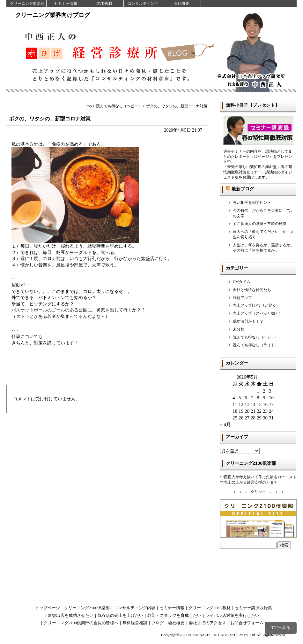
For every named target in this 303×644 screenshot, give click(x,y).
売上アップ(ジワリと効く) (255, 305)
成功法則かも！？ (248, 321)
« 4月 (225, 425)
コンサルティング (143, 4)
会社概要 (181, 4)
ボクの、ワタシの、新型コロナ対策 (50, 119)
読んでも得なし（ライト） (256, 345)
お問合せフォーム (247, 623)
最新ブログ (243, 189)
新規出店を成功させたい (71, 615)
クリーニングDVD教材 (210, 608)
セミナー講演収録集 (253, 608)
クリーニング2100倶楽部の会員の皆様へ (81, 623)
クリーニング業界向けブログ (53, 15)
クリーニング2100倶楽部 (87, 608)
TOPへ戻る (281, 628)
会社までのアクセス (207, 623)
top (89, 106)
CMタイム (242, 282)
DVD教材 (104, 4)
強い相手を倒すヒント (252, 203)
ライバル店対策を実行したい (232, 615)
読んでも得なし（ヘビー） (256, 337)
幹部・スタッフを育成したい (174, 615)
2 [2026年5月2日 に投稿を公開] (264, 391)
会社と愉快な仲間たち (252, 290)
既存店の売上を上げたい (120, 615)
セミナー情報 (66, 4)
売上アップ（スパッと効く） (258, 313)
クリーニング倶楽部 (27, 4)
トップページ (48, 608)
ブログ (158, 623)
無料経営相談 (135, 623)
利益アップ (242, 298)
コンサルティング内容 (135, 608)
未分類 (239, 329)
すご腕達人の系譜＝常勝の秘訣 (260, 224)
